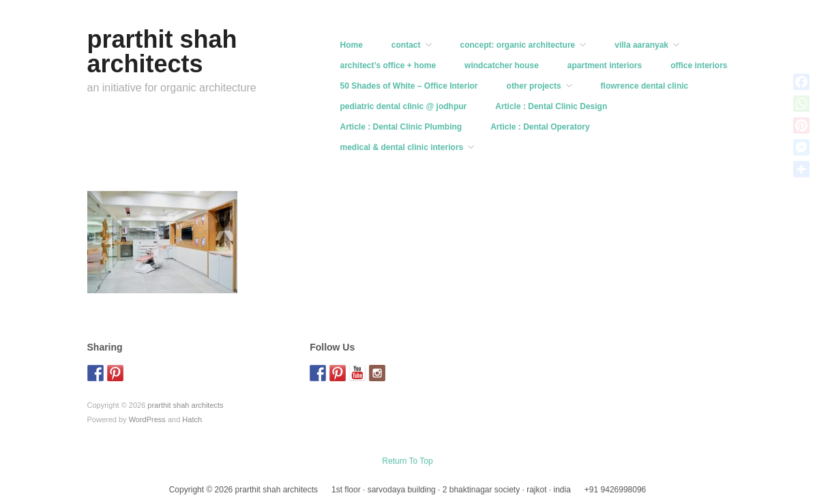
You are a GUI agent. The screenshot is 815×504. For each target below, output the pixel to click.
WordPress (147, 419)
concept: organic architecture (518, 45)
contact (406, 45)
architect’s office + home (388, 65)
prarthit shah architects (162, 51)
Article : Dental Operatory (540, 127)
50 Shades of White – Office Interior (409, 86)
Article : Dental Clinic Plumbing (401, 127)
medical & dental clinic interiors (402, 147)
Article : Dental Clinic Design (551, 106)
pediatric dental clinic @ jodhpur (404, 106)
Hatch (192, 419)
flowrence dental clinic (645, 86)
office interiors (699, 65)
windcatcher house (502, 65)
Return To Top (407, 461)
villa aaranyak (641, 45)
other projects (534, 86)
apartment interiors (605, 65)
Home (352, 45)
